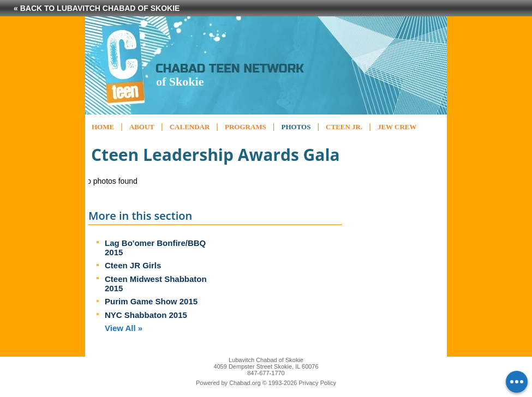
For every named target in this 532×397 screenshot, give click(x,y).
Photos (296, 127)
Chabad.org (245, 383)
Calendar (190, 127)
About (142, 127)
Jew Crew (397, 127)
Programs (246, 127)
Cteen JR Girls (133, 265)
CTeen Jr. (344, 127)
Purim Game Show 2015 (151, 301)
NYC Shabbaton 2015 (146, 315)
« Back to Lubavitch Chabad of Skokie (97, 8)
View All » (124, 328)
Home (103, 127)
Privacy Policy (318, 383)
